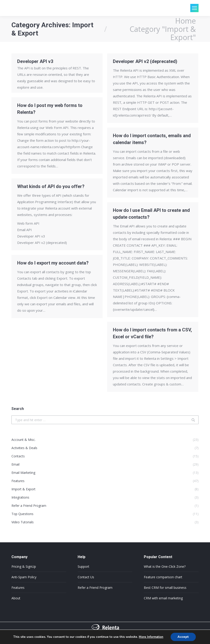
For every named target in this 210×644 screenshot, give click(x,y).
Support (83, 566)
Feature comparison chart (163, 577)
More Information (151, 637)
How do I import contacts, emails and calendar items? (152, 139)
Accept (183, 637)
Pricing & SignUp (24, 566)
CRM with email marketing (163, 598)
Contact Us (86, 577)
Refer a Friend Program (95, 588)
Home (185, 21)
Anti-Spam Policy (24, 577)
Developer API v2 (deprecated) (145, 61)
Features (18, 588)
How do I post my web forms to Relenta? (50, 109)
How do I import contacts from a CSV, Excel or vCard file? (152, 333)
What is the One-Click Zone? (165, 566)
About (16, 598)
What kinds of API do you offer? (51, 186)
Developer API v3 (35, 61)
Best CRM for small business (165, 588)
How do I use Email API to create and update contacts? (151, 214)
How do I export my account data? (53, 263)
